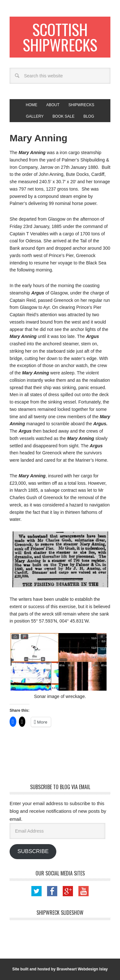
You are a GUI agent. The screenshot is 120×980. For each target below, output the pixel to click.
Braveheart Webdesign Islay (82, 969)
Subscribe (33, 851)
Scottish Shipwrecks (60, 37)
